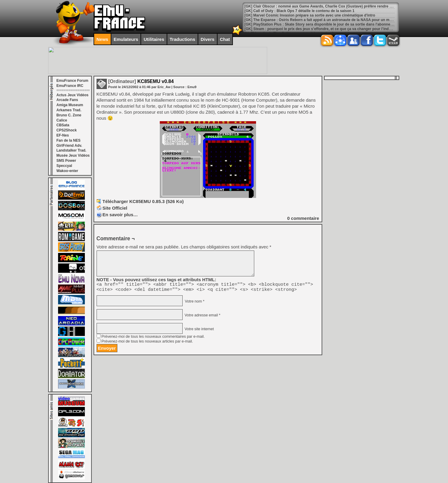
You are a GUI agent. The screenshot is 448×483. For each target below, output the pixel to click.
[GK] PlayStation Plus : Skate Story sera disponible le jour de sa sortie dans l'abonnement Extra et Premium (337, 24)
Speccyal (64, 166)
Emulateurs (126, 39)
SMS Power (66, 161)
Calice (62, 120)
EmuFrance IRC (70, 86)
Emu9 (192, 87)
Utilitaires (154, 39)
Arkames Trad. (69, 110)
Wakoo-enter (67, 171)
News (102, 39)
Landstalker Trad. (71, 150)
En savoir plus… (120, 215)
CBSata (63, 125)
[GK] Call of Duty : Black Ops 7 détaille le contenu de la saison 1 (300, 11)
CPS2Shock (67, 130)
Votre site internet (199, 331)
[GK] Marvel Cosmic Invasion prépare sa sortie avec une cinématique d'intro (310, 15)
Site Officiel (115, 208)
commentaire (303, 218)
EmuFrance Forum (73, 81)
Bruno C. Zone (69, 115)
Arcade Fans (67, 100)
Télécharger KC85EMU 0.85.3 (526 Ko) (143, 201)
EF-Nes (63, 135)
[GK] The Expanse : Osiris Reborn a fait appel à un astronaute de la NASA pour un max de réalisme (329, 20)
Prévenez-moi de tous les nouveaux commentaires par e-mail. (153, 338)
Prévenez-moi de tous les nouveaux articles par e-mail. (147, 343)
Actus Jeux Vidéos (73, 95)
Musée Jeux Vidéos (73, 155)
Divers (208, 39)
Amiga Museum (70, 105)
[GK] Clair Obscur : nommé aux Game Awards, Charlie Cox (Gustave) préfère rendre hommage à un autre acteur (341, 6)
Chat (225, 39)
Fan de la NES (69, 140)
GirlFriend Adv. (69, 146)
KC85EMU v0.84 (141, 81)
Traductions (182, 39)
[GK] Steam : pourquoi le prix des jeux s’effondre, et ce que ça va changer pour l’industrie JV (324, 29)
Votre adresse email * (202, 317)
